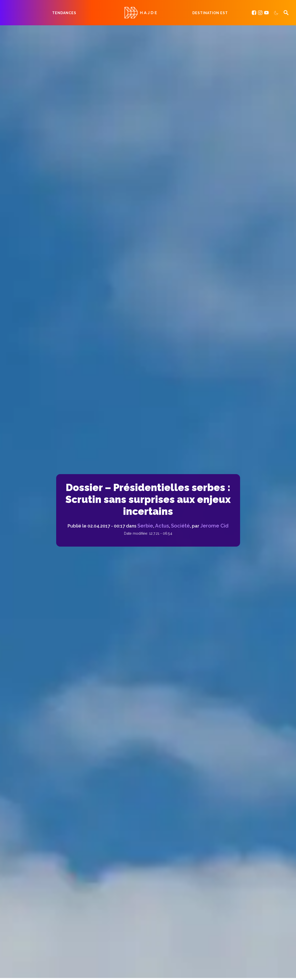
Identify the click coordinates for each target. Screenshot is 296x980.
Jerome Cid (214, 526)
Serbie (145, 526)
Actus (162, 526)
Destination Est (210, 13)
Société (180, 526)
